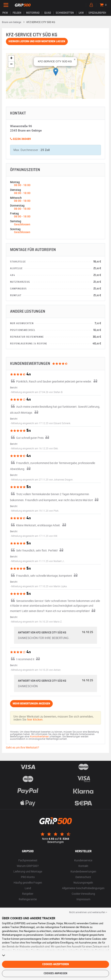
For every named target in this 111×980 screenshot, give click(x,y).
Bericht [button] (14, 387)
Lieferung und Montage (28, 871)
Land (28, 888)
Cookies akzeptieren (56, 964)
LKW (81, 13)
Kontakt (83, 866)
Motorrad (33, 13)
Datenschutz (83, 877)
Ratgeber (28, 894)
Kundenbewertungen (83, 871)
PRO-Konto (28, 877)
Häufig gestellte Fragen (28, 882)
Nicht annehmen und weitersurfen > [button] (88, 912)
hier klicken (35, 719)
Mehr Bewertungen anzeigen (31, 704)
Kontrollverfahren (40, 736)
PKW (5, 13)
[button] (56, 72)
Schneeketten (65, 13)
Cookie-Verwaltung (83, 894)
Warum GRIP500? (28, 866)
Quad (48, 13)
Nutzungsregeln (83, 882)
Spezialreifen (97, 13)
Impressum (83, 899)
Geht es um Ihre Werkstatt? (23, 747)
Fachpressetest (28, 860)
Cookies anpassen (55, 973)
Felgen (17, 13)
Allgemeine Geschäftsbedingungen (83, 888)
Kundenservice (83, 860)
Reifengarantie (28, 899)
